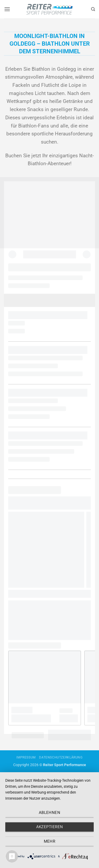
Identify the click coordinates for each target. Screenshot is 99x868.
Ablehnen (50, 813)
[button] (7, 9)
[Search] (93, 9)
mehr (50, 841)
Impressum (26, 757)
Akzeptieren (50, 827)
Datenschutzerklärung (61, 757)
